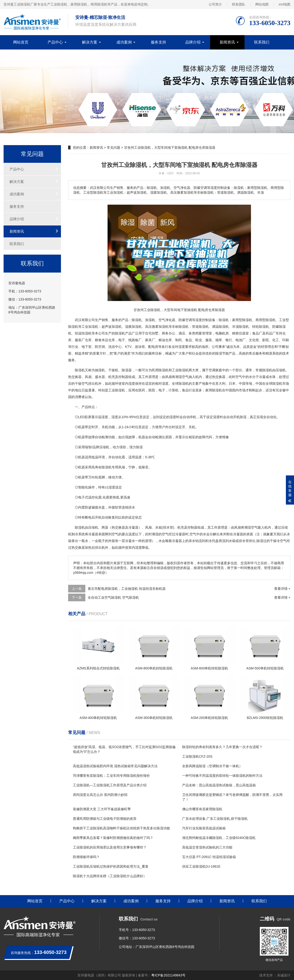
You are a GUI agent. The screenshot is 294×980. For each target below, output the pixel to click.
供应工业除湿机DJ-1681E (201, 866)
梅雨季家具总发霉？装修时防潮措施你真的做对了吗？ (113, 838)
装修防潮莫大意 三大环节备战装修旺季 (102, 809)
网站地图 (262, 4)
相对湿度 (162, 383)
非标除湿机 (180, 327)
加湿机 (150, 320)
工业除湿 (115, 390)
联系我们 (262, 42)
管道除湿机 (200, 327)
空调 (212, 370)
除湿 (222, 320)
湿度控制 (202, 320)
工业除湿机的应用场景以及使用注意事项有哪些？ (110, 847)
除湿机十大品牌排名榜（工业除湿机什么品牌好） (110, 876)
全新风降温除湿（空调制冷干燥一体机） (212, 766)
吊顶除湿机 (240, 327)
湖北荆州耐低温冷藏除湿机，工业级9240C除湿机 (219, 838)
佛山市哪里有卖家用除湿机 (202, 809)
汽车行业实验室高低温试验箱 (204, 828)
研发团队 (239, 4)
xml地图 (284, 4)
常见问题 (114, 148)
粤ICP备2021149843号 (168, 975)
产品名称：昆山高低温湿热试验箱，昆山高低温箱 (219, 785)
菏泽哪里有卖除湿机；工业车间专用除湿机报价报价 (111, 776)
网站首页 (21, 42)
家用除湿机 (214, 390)
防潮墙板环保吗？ (86, 857)
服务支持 (158, 42)
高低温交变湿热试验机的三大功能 (207, 847)
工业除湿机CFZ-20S (197, 756)
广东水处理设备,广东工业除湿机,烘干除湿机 (215, 819)
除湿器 (127, 370)
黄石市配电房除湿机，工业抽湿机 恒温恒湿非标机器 (127, 589)
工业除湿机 (180, 370)
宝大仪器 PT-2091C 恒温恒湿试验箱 (209, 857)
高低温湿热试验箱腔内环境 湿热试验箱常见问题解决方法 (115, 766)
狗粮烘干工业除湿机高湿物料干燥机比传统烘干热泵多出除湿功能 (121, 828)
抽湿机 (100, 370)
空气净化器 (167, 320)
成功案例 (124, 42)
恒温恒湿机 (83, 333)
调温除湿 (219, 327)
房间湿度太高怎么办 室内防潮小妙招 (100, 795)
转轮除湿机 (261, 327)
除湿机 (137, 320)
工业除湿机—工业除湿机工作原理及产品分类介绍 (110, 785)
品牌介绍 (193, 42)
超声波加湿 (110, 327)
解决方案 (90, 42)
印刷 (286, 340)
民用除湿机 (160, 370)
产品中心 (55, 42)
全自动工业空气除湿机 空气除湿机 (113, 597)
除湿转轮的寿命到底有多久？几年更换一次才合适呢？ (222, 747)
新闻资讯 (227, 42)
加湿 (92, 327)
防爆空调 (185, 320)
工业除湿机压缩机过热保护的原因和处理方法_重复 (111, 866)
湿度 (182, 347)
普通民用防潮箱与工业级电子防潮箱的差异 (105, 819)
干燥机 (113, 370)
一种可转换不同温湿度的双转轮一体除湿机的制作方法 (222, 776)
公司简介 (215, 4)
